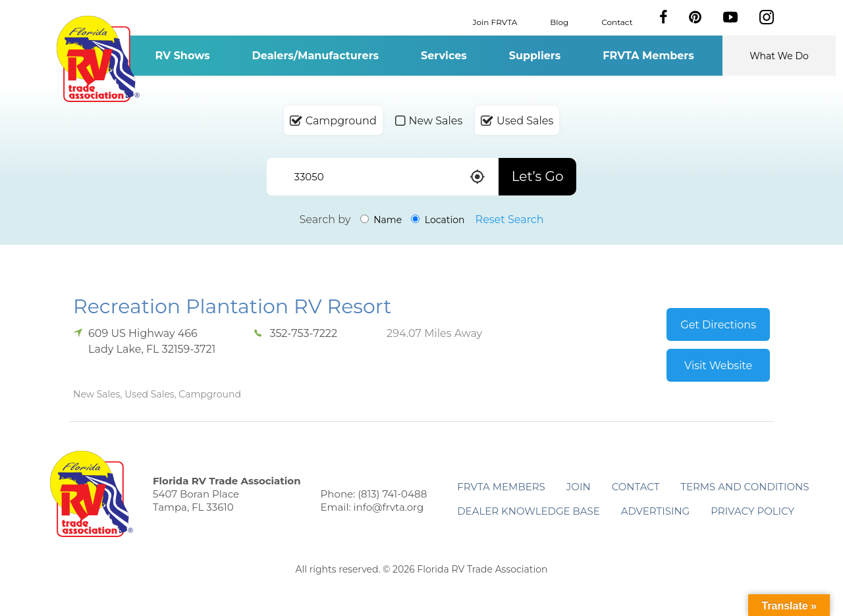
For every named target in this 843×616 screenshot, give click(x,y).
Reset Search (510, 219)
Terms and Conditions (745, 487)
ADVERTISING (656, 511)
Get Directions (718, 325)
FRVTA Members (648, 56)
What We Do (779, 56)
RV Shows (182, 56)
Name (381, 220)
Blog (559, 21)
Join (579, 487)
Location (438, 220)
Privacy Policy (752, 511)
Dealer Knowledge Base (528, 511)
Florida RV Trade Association (98, 59)
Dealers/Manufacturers (315, 56)
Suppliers (535, 56)
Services (444, 56)
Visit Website (718, 366)
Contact (617, 21)
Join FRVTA (495, 21)
